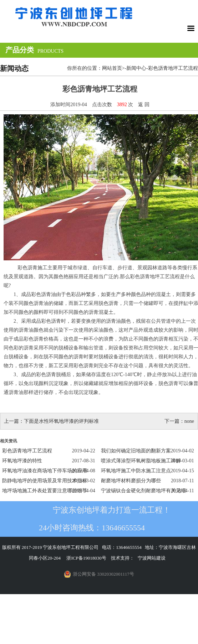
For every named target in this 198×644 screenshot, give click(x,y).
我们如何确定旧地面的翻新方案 (136, 451)
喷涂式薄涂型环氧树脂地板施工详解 (141, 461)
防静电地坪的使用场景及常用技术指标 (45, 481)
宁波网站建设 (152, 558)
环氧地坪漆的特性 (22, 461)
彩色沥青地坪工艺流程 (27, 451)
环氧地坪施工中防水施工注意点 (136, 471)
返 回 (144, 105)
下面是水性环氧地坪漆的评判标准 (61, 421)
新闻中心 (136, 68)
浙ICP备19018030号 (86, 558)
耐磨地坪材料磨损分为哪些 (131, 481)
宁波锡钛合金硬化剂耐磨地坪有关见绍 (143, 491)
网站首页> (113, 68)
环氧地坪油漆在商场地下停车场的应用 (45, 471)
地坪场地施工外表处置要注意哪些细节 (45, 491)
